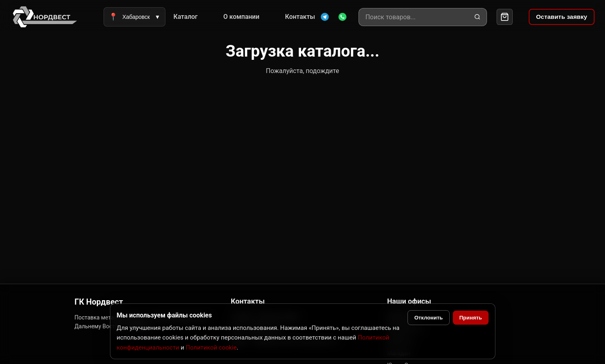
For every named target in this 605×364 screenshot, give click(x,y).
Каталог (185, 17)
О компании (241, 17)
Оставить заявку (561, 17)
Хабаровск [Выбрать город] (134, 17)
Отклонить (429, 318)
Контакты (300, 17)
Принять (471, 318)
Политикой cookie (211, 348)
